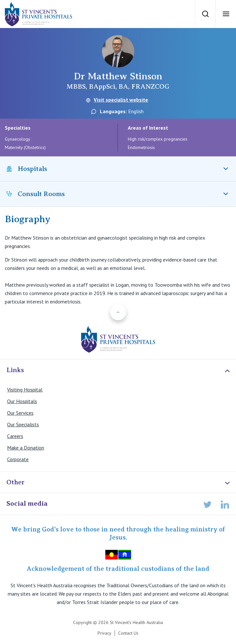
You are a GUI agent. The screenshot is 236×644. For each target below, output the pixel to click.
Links (119, 370)
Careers (15, 436)
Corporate (18, 459)
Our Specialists (23, 424)
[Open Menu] (226, 14)
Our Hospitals (22, 401)
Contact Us (128, 633)
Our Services (20, 413)
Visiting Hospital (25, 390)
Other (119, 483)
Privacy (104, 633)
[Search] (205, 14)
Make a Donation (26, 448)
